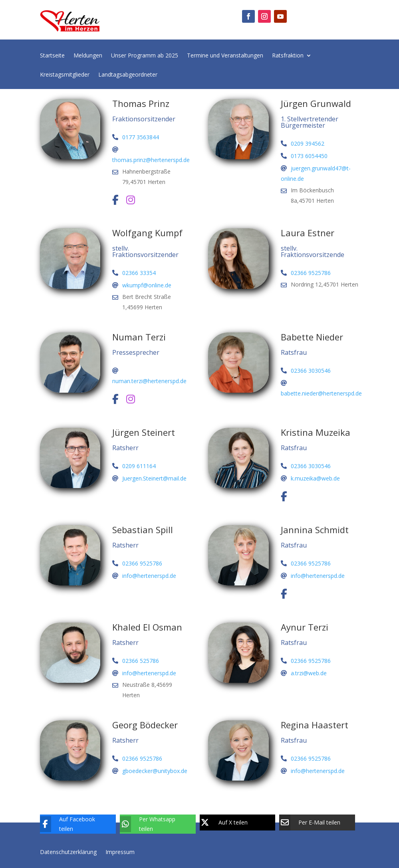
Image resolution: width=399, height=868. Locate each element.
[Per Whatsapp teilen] (152, 824)
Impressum (120, 851)
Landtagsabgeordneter (128, 75)
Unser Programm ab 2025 (145, 56)
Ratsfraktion (288, 56)
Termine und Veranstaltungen (225, 56)
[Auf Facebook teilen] (72, 824)
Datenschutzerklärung (68, 851)
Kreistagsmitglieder (65, 75)
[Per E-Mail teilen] (311, 823)
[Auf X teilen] (232, 823)
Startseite (52, 56)
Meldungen (88, 56)
